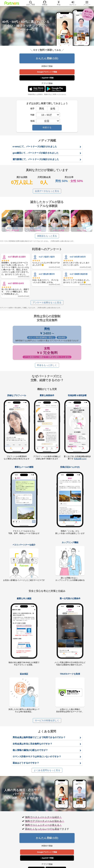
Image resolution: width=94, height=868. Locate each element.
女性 (51, 108)
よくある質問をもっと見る (47, 770)
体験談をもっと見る (47, 236)
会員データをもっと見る (47, 191)
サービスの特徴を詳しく (47, 720)
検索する (47, 128)
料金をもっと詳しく (47, 365)
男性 (40, 108)
